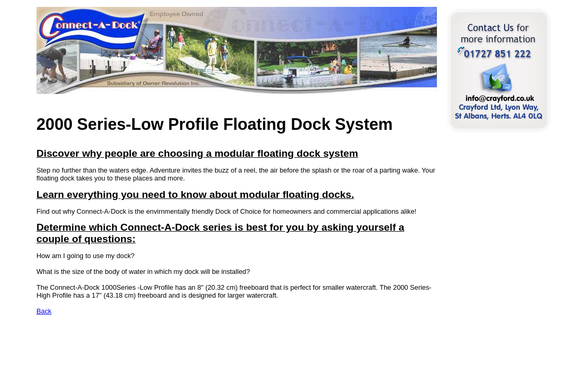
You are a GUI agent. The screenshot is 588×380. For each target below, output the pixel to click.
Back (44, 311)
